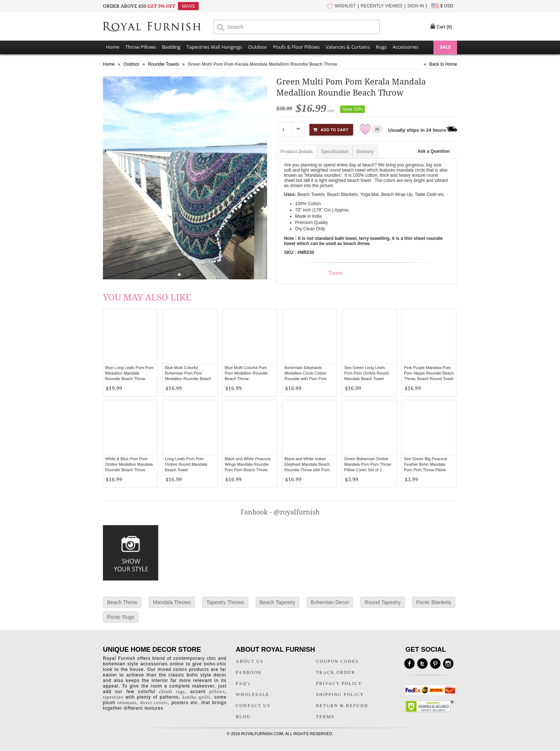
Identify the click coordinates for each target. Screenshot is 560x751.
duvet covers (154, 703)
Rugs (381, 47)
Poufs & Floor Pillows (296, 47)
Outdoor (258, 47)
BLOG (243, 717)
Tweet (336, 273)
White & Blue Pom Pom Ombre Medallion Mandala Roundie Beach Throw (129, 464)
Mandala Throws (172, 602)
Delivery (365, 152)
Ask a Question (434, 151)
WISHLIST (345, 6)
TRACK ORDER (336, 672)
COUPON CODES (338, 661)
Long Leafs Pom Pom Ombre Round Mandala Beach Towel (186, 464)
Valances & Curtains (348, 47)
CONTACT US (253, 706)
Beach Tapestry (277, 602)
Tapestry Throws (225, 602)
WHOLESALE (253, 695)
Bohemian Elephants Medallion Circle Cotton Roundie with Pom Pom (306, 373)
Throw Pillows (141, 47)
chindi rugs (172, 692)
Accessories (405, 47)
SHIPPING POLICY (340, 695)
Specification (335, 152)
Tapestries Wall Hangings (214, 47)
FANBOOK (249, 672)
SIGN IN (416, 6)
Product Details (297, 152)
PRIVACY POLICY (339, 683)
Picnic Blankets (434, 602)
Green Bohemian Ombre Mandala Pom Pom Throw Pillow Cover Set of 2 (368, 464)
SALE (445, 47)
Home (113, 47)
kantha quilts (196, 697)
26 (377, 129)
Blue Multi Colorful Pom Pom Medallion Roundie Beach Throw (246, 373)
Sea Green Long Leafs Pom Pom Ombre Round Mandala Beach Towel (366, 373)
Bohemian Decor (330, 602)
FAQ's (243, 683)
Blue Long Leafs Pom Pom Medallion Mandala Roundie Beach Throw (129, 373)
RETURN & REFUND (342, 706)
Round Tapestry (383, 602)
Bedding (171, 47)
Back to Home (443, 64)
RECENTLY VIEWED (382, 6)
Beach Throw (122, 602)
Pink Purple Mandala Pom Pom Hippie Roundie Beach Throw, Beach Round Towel (429, 373)
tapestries (113, 697)
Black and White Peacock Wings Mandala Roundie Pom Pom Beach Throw (248, 464)
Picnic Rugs (121, 617)
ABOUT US (250, 661)
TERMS (325, 717)
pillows (217, 692)
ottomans (127, 703)
